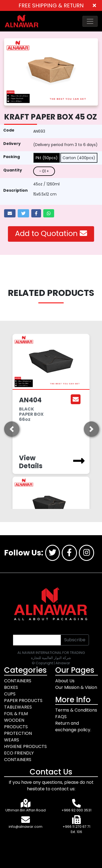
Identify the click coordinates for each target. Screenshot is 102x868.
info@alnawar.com (26, 827)
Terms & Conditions (76, 710)
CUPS (10, 694)
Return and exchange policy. (73, 726)
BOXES (11, 687)
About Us (65, 681)
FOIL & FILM (16, 714)
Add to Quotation (51, 233)
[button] (11, 429)
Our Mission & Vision (76, 687)
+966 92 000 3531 (76, 810)
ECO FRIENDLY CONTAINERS (19, 756)
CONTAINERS (18, 681)
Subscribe (75, 640)
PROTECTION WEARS (18, 737)
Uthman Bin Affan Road (26, 810)
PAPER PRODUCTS (23, 700)
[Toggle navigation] (90, 21)
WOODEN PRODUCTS (16, 723)
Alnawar (63, 663)
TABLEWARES (18, 707)
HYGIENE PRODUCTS (25, 746)
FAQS (61, 717)
